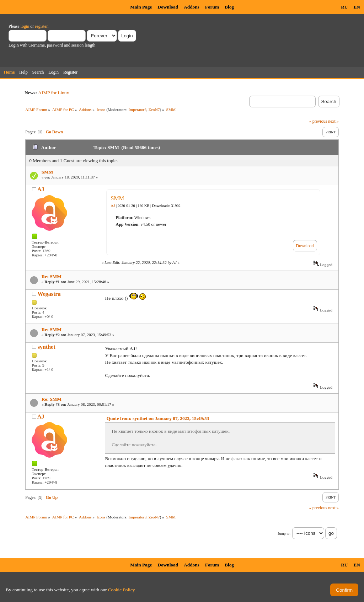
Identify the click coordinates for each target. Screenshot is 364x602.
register (41, 26)
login (25, 26)
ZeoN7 (154, 110)
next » (333, 121)
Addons (192, 7)
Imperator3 (137, 110)
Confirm (344, 590)
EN (357, 7)
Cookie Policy (122, 590)
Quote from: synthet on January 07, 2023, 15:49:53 (158, 418)
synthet (47, 347)
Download (168, 7)
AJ (41, 189)
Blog (229, 7)
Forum (212, 7)
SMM (47, 172)
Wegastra (49, 294)
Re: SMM (52, 276)
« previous (318, 121)
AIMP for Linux (53, 93)
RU (344, 7)
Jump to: (284, 534)
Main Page (141, 7)
